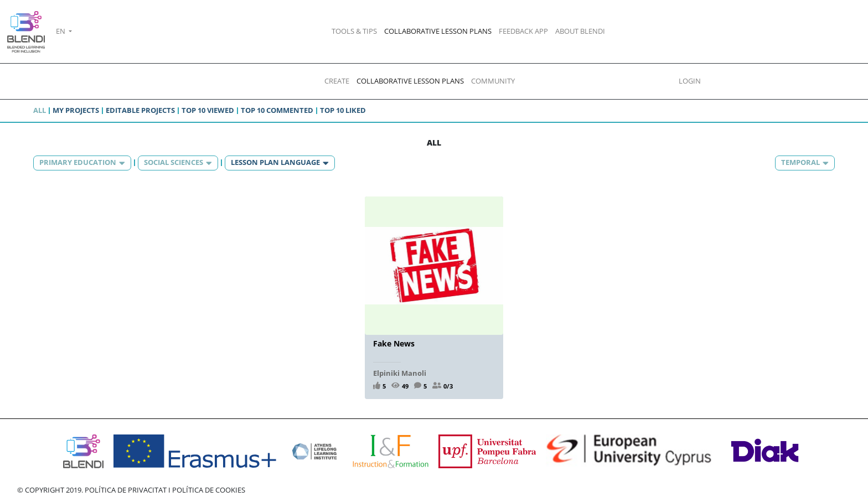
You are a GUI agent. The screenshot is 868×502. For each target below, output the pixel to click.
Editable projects (140, 110)
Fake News (394, 343)
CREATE (337, 81)
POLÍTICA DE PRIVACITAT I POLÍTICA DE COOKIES (165, 490)
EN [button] (61, 31)
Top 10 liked (343, 110)
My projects (76, 110)
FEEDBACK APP (523, 31)
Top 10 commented (277, 110)
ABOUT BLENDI (580, 31)
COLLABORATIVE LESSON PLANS (438, 31)
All (40, 110)
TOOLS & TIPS (354, 31)
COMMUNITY (493, 81)
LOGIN (690, 81)
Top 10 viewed (208, 110)
